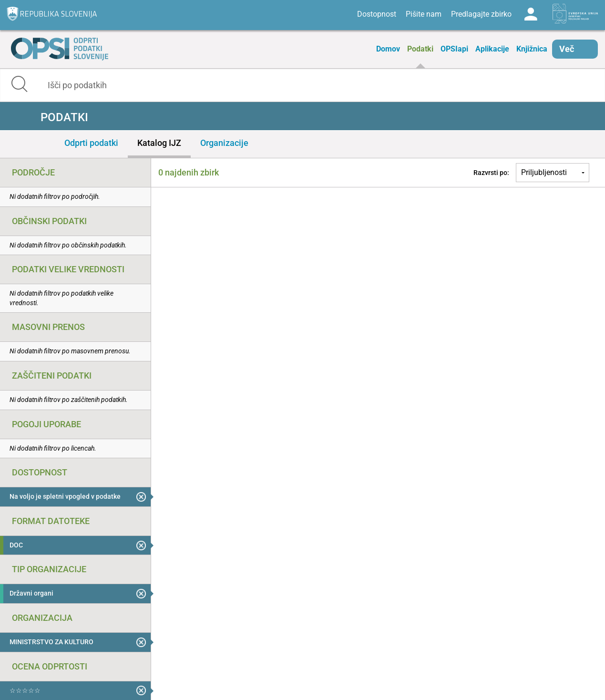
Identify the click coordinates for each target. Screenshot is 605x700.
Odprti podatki (91, 143)
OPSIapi (454, 49)
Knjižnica (532, 49)
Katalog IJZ (159, 143)
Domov (388, 49)
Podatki (420, 49)
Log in (531, 14)
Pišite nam (424, 14)
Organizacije (224, 143)
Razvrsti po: (491, 173)
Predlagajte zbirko (481, 14)
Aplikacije (492, 49)
